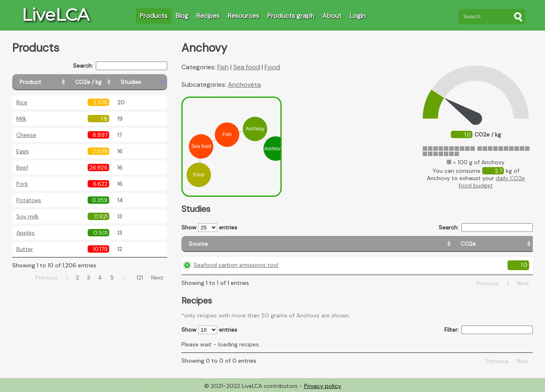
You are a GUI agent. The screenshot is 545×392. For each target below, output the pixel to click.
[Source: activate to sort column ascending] (242, 244)
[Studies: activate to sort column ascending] (149, 82)
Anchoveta (244, 85)
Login (358, 16)
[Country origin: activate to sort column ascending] (371, 244)
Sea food (247, 67)
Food (272, 67)
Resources (244, 16)
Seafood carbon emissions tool (236, 265)
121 (140, 277)
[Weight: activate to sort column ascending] (513, 244)
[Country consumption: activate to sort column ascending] (448, 244)
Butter (25, 249)
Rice (22, 102)
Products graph (291, 16)
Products (154, 16)
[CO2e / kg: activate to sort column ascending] (109, 82)
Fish (223, 67)
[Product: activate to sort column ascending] (49, 82)
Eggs (23, 151)
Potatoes (29, 200)
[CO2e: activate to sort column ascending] (321, 244)
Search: (120, 66)
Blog (182, 16)
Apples (25, 233)
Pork (22, 184)
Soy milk (28, 216)
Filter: (489, 330)
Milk (21, 119)
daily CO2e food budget (492, 182)
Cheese (26, 135)
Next (157, 277)
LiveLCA (55, 15)
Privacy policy (323, 386)
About (332, 16)
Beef (22, 167)
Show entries (209, 228)
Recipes (208, 16)
